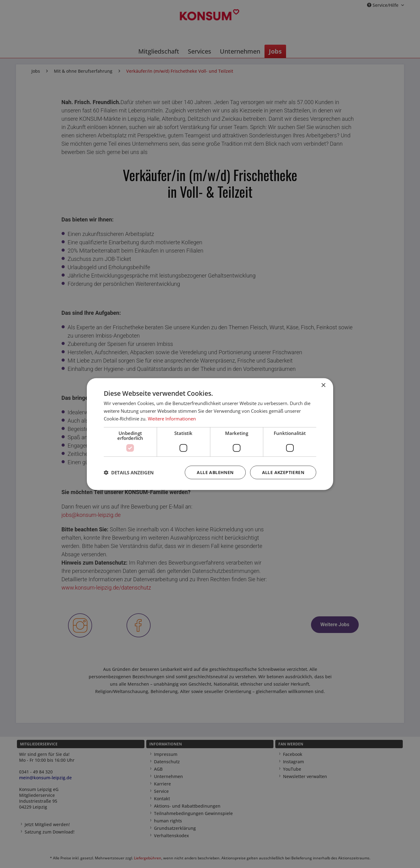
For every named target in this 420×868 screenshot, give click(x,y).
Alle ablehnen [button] (215, 472)
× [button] (323, 385)
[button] (129, 472)
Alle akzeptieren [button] (283, 472)
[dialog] (210, 434)
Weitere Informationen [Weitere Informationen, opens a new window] (172, 419)
